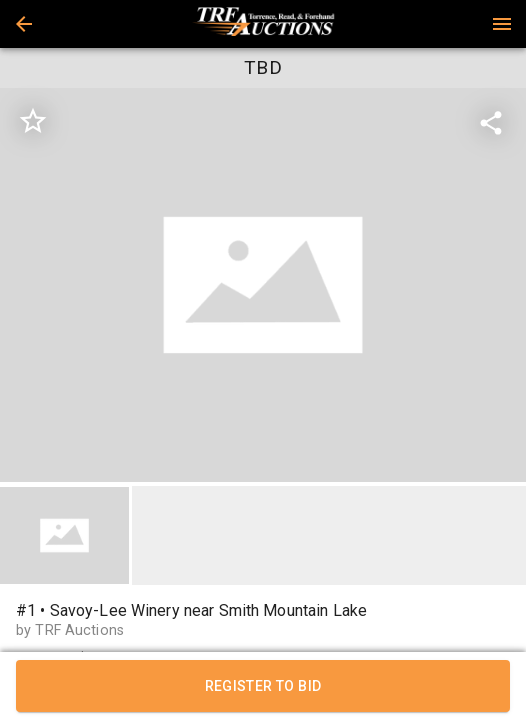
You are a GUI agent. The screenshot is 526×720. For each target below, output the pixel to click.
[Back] (24, 24)
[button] (24, 24)
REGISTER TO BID (263, 686)
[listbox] (263, 285)
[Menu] (502, 24)
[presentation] (263, 24)
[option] (263, 285)
